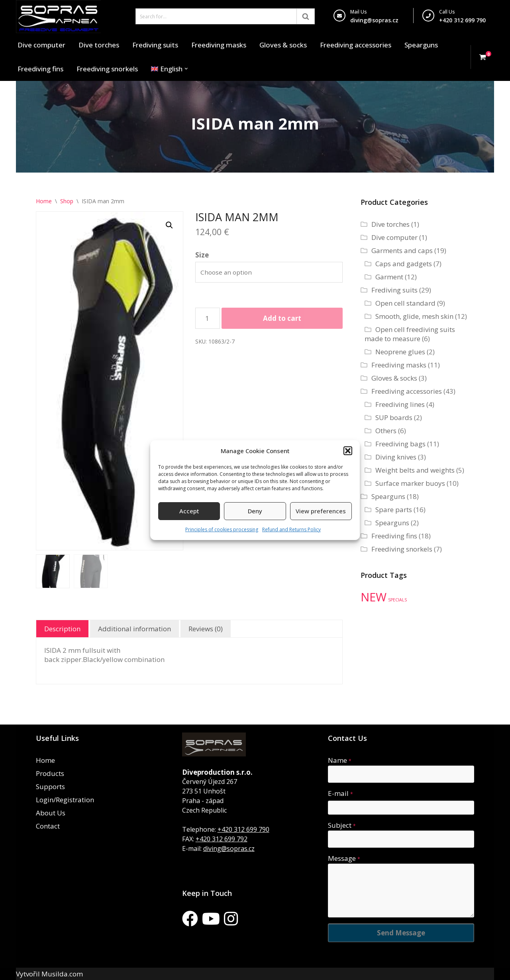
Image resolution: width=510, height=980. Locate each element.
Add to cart (282, 318)
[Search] (216, 16)
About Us (51, 813)
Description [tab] (62, 629)
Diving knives (396, 457)
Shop (67, 201)
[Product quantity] (208, 318)
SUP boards (394, 417)
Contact (48, 826)
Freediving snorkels (107, 69)
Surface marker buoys (410, 483)
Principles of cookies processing (222, 529)
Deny (255, 511)
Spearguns (421, 45)
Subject (342, 825)
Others (386, 431)
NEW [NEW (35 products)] (374, 597)
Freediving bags (400, 444)
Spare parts (394, 510)
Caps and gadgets (404, 264)
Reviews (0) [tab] (206, 629)
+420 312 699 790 (243, 829)
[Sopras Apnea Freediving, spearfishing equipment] (58, 17)
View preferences (321, 511)
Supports (50, 787)
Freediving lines (400, 404)
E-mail (340, 793)
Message (344, 858)
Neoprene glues (400, 352)
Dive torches (99, 45)
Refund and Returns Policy (291, 529)
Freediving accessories (356, 45)
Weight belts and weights (415, 470)
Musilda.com (62, 974)
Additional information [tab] (134, 629)
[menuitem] (167, 69)
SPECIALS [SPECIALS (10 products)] (397, 600)
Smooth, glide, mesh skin (414, 316)
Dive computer (41, 45)
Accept (189, 511)
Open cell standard (405, 303)
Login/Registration (65, 800)
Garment (389, 277)
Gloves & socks (283, 45)
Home (44, 201)
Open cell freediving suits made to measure (410, 334)
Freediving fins (40, 69)
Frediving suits (155, 45)
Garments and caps (402, 250)
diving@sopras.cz (374, 20)
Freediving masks (219, 45)
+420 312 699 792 (222, 839)
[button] (348, 451)
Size (202, 255)
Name (340, 760)
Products (50, 773)
